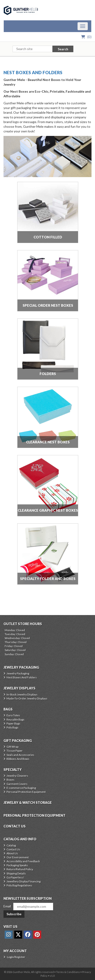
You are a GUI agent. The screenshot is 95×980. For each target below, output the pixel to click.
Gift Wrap (12, 747)
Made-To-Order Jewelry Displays (27, 698)
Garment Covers (17, 784)
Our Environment (18, 857)
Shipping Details (16, 873)
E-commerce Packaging (21, 788)
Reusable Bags (15, 720)
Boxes (10, 780)
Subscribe (14, 914)
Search (63, 49)
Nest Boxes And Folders (33, 72)
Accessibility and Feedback (23, 861)
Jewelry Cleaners (17, 776)
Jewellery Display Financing (24, 881)
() (89, 37)
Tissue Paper (15, 751)
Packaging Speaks (17, 865)
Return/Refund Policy (20, 869)
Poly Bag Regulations (19, 885)
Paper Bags (13, 723)
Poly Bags (12, 727)
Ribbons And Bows (18, 759)
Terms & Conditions (68, 972)
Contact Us (13, 849)
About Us (12, 853)
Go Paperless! (15, 877)
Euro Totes (13, 715)
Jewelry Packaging (18, 673)
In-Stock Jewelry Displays (22, 694)
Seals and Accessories (20, 755)
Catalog (11, 845)
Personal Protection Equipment (26, 792)
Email (7, 906)
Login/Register (16, 957)
